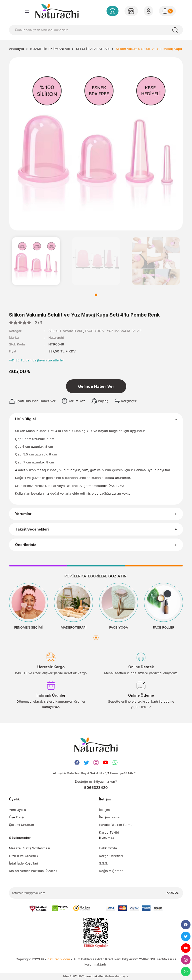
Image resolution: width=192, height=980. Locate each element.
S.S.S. (103, 863)
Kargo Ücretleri (111, 856)
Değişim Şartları (111, 871)
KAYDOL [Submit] (172, 893)
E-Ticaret (85, 976)
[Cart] (167, 11)
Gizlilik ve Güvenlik (24, 856)
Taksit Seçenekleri (32, 529)
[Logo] (57, 11)
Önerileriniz (25, 545)
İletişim (104, 810)
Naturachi (56, 337)
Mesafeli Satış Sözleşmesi (29, 848)
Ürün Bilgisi (25, 419)
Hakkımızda (108, 848)
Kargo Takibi (109, 832)
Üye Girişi (16, 817)
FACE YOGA (95, 331)
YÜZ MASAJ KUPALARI (124, 331)
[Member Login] (131, 11)
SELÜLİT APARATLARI (65, 331)
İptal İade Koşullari (23, 863)
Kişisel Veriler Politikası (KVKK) (33, 871)
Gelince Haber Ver (96, 386)
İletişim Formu (110, 817)
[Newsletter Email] (96, 893)
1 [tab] (96, 295)
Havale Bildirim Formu (116, 825)
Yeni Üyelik (17, 810)
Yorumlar (23, 514)
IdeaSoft (70, 976)
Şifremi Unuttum (21, 825)
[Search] (96, 30)
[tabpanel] (36, 261)
